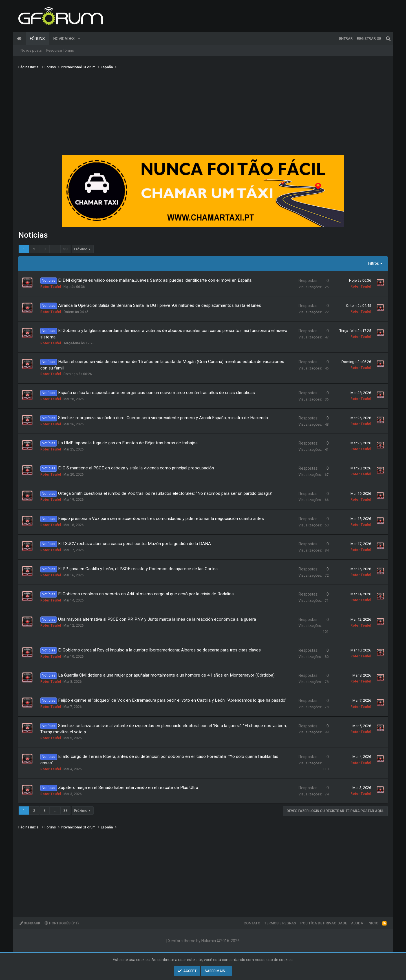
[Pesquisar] (388, 39)
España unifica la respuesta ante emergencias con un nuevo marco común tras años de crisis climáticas (156, 393)
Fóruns (37, 39)
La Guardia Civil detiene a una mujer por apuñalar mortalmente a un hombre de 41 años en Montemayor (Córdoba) (166, 675)
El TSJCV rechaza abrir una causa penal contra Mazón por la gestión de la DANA (134, 544)
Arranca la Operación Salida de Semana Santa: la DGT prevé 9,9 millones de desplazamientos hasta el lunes (160, 305)
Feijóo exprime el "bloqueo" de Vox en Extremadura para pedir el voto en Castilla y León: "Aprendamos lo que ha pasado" (172, 700)
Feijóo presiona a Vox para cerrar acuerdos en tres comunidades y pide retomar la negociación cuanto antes (161, 519)
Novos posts (31, 50)
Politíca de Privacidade (324, 923)
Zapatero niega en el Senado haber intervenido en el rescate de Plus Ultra (128, 788)
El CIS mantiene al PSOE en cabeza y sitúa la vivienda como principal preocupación (136, 468)
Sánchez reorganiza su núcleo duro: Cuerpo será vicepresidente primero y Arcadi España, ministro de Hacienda (163, 418)
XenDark (30, 923)
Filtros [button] (374, 263)
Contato (252, 923)
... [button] (55, 249)
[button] (79, 39)
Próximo (81, 249)
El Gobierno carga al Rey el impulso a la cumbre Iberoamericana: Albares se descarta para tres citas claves (159, 650)
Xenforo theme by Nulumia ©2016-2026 (204, 941)
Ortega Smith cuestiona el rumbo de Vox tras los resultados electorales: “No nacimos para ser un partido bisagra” (165, 493)
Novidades (64, 39)
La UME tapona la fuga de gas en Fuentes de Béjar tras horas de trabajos (128, 443)
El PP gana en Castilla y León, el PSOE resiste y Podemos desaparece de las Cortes (138, 569)
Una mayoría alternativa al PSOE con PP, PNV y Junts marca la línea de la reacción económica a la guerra (157, 619)
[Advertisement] (203, 114)
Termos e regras (280, 923)
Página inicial (19, 39)
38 (65, 249)
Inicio (373, 923)
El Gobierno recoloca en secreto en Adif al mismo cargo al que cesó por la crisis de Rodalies (146, 594)
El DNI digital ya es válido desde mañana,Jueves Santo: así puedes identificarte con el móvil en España (155, 280)
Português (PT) (62, 923)
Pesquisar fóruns (60, 50)
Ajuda (357, 923)
